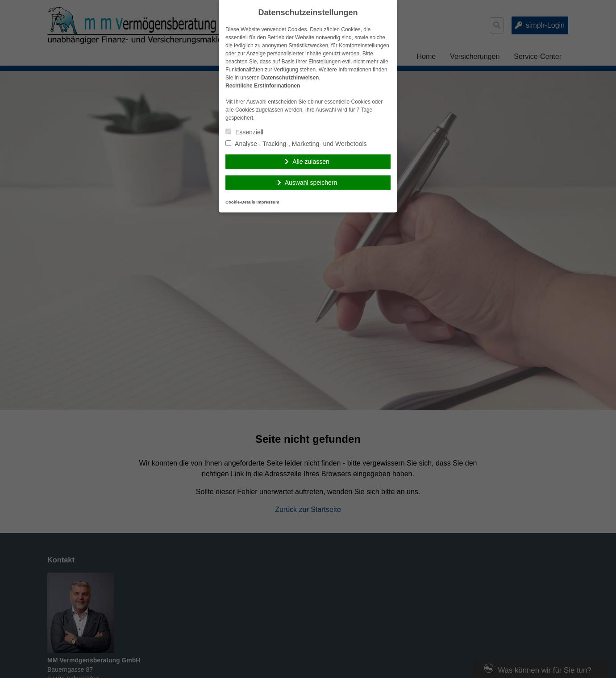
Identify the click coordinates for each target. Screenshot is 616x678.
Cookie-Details (240, 202)
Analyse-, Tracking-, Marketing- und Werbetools (296, 144)
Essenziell (244, 132)
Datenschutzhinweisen (290, 78)
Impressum (268, 202)
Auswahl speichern (311, 183)
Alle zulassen (311, 162)
